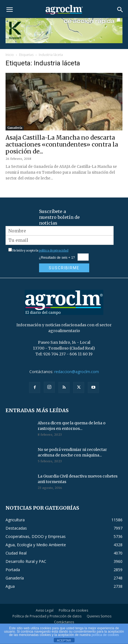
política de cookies (105, 635)
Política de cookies (73, 610)
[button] (9, 10)
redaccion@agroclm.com (77, 372)
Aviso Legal (45, 610)
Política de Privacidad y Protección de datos (47, 616)
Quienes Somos (99, 616)
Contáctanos (64, 622)
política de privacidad (54, 251)
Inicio (10, 55)
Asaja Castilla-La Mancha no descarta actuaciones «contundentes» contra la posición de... (62, 144)
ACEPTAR (64, 640)
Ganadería (15, 128)
